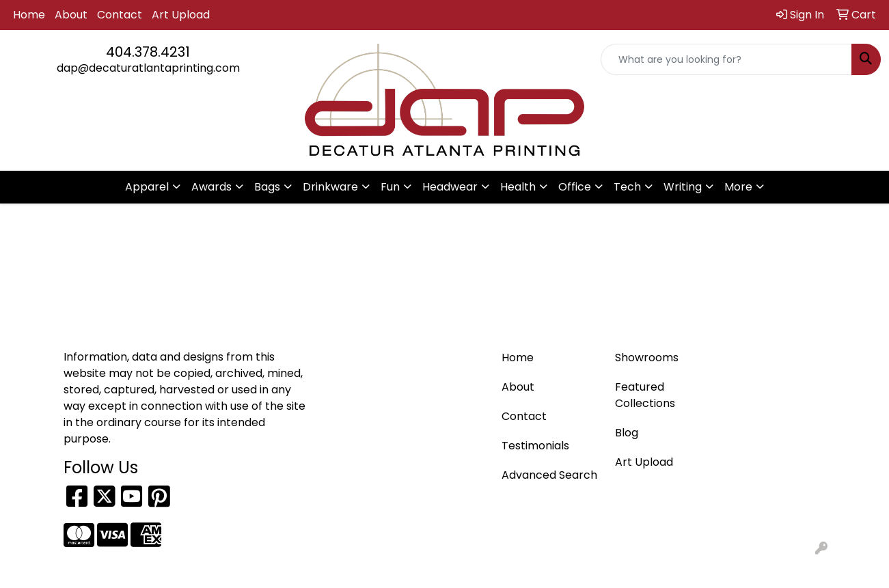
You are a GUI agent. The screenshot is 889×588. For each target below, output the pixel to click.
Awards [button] (211, 187)
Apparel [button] (147, 187)
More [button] (738, 187)
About (71, 15)
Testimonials (535, 446)
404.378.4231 (148, 52)
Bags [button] (267, 187)
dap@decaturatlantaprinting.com (148, 68)
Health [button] (518, 187)
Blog (627, 433)
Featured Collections (645, 395)
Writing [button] (683, 187)
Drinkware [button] (330, 187)
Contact (120, 15)
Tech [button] (627, 187)
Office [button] (575, 187)
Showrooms (647, 358)
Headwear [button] (450, 187)
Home (29, 15)
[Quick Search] (726, 59)
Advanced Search (549, 475)
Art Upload (181, 15)
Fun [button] (390, 187)
